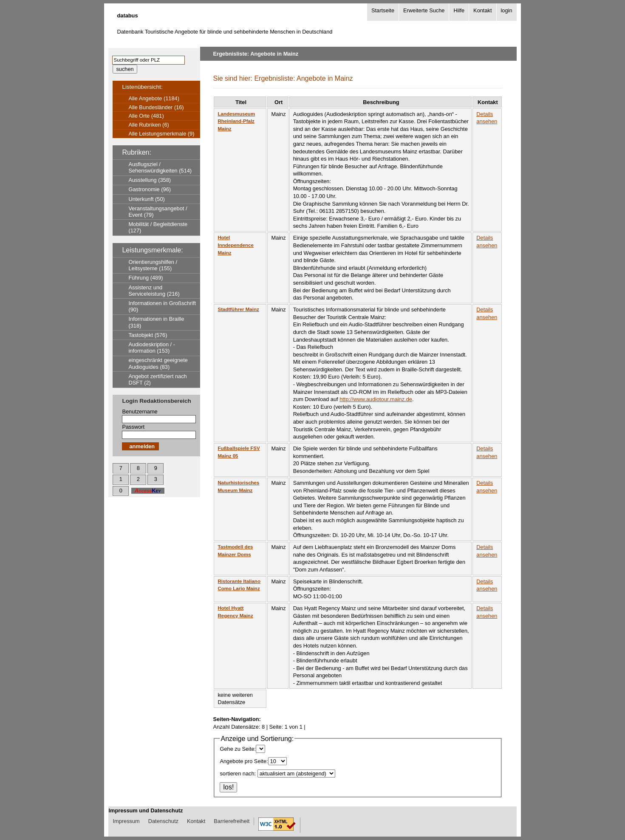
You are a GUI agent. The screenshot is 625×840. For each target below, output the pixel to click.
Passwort (133, 427)
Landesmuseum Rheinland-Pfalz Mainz (236, 121)
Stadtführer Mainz (238, 309)
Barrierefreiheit (232, 821)
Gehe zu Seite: (238, 749)
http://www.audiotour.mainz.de (376, 399)
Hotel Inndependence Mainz (235, 245)
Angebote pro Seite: (244, 761)
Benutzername (140, 412)
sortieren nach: (238, 774)
